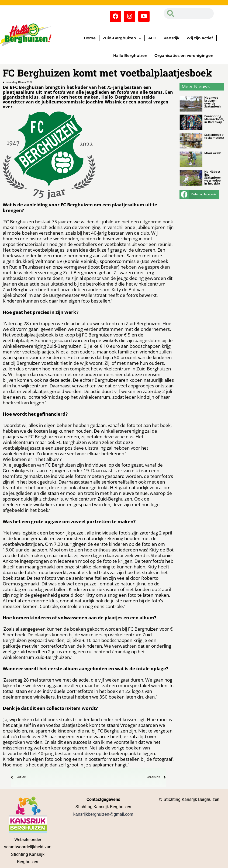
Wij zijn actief (200, 38)
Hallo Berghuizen (130, 55)
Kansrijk (172, 38)
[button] (199, 195)
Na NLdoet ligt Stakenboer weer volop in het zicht (213, 177)
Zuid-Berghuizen (122, 38)
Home (90, 38)
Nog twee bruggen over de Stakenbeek (213, 102)
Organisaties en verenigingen (184, 55)
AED (152, 38)
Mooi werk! (213, 153)
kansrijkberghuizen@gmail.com (103, 814)
